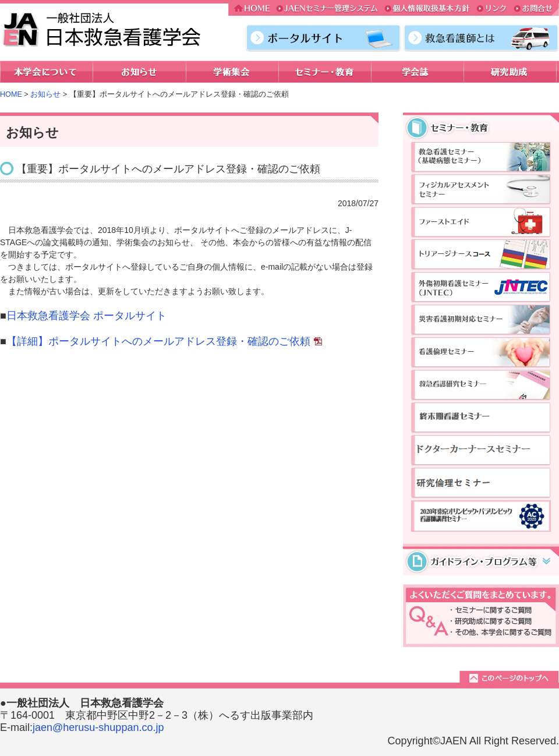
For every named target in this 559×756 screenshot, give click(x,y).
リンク (492, 10)
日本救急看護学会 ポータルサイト (86, 316)
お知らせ (45, 94)
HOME (251, 10)
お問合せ (535, 10)
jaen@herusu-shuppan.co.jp (98, 727)
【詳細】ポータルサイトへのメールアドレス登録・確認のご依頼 (158, 341)
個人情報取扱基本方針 (427, 10)
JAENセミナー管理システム (327, 10)
